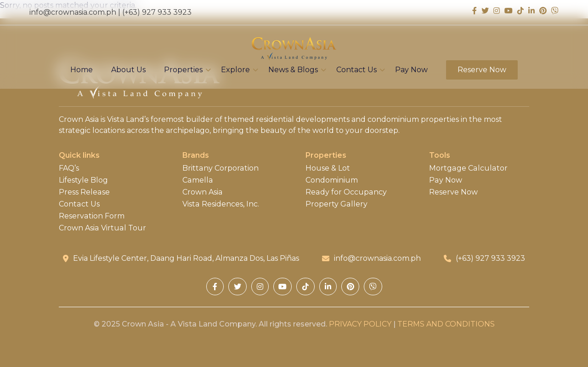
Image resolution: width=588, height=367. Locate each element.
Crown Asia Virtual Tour (102, 228)
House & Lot (328, 168)
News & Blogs (293, 70)
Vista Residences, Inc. (220, 204)
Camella (197, 180)
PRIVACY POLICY (360, 324)
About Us (128, 70)
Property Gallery (336, 204)
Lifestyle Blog (83, 180)
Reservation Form (91, 216)
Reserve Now (482, 70)
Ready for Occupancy (346, 192)
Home (82, 70)
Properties (183, 70)
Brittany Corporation (220, 168)
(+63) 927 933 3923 (157, 12)
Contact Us (356, 70)
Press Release (84, 192)
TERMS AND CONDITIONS (446, 324)
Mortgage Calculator (468, 168)
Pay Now (411, 70)
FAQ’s (69, 168)
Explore (235, 70)
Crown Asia (202, 192)
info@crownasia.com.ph (73, 12)
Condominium (332, 180)
